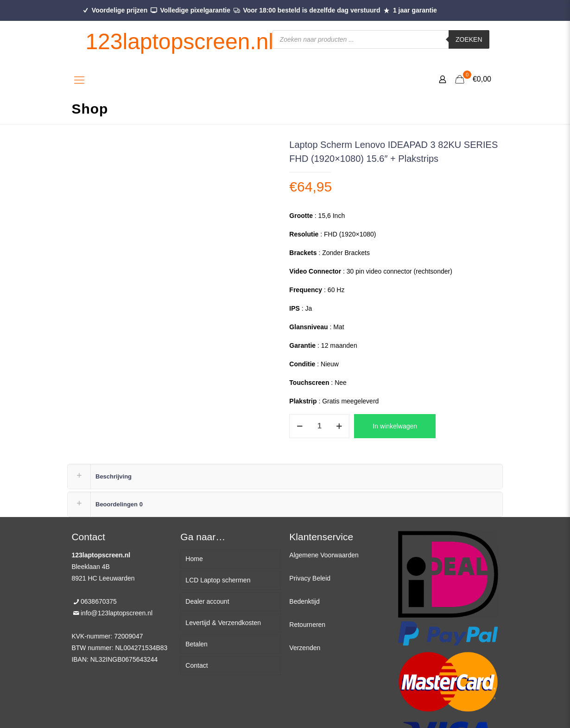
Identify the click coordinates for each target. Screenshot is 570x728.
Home (194, 559)
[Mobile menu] (79, 80)
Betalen (196, 644)
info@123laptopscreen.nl (117, 613)
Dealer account (207, 601)
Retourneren (307, 625)
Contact (196, 665)
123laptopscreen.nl (179, 42)
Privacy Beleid (310, 578)
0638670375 (99, 601)
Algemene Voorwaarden (324, 555)
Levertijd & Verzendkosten (223, 623)
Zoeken (469, 39)
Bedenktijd (304, 601)
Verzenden (305, 648)
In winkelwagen (395, 426)
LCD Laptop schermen (218, 580)
